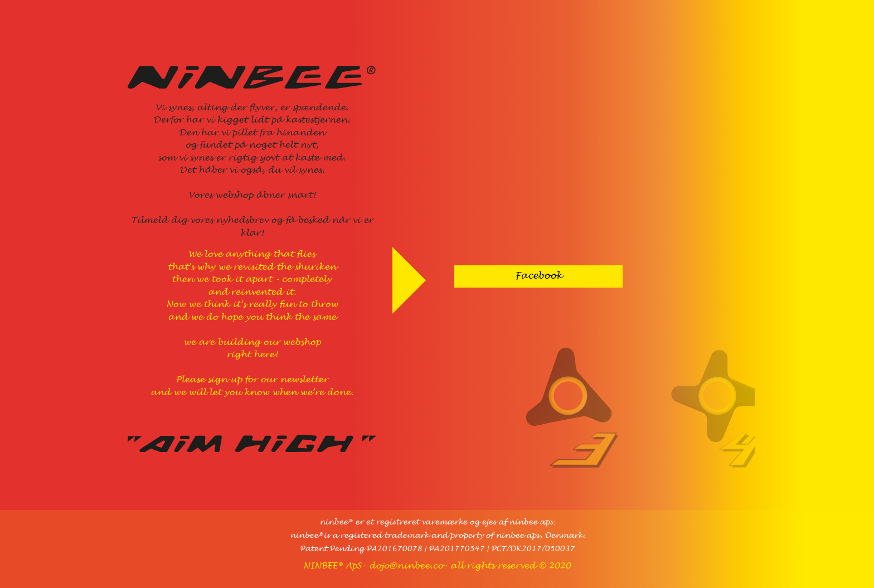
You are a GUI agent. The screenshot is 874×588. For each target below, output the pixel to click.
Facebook (538, 276)
